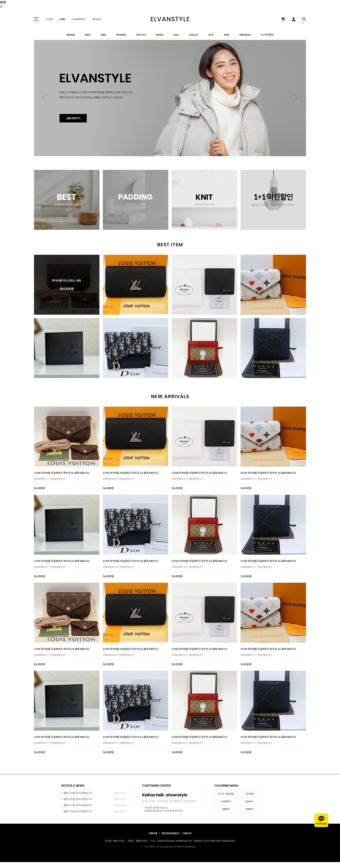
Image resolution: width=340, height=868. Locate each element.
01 (2, 6)
